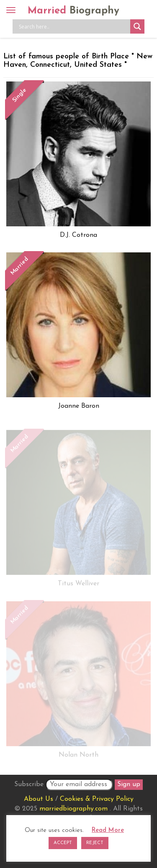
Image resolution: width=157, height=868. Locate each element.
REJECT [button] (95, 843)
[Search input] (73, 26)
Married (73, 11)
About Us (39, 799)
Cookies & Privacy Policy (97, 799)
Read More (108, 830)
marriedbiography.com (73, 809)
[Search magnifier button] (137, 26)
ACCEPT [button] (63, 843)
